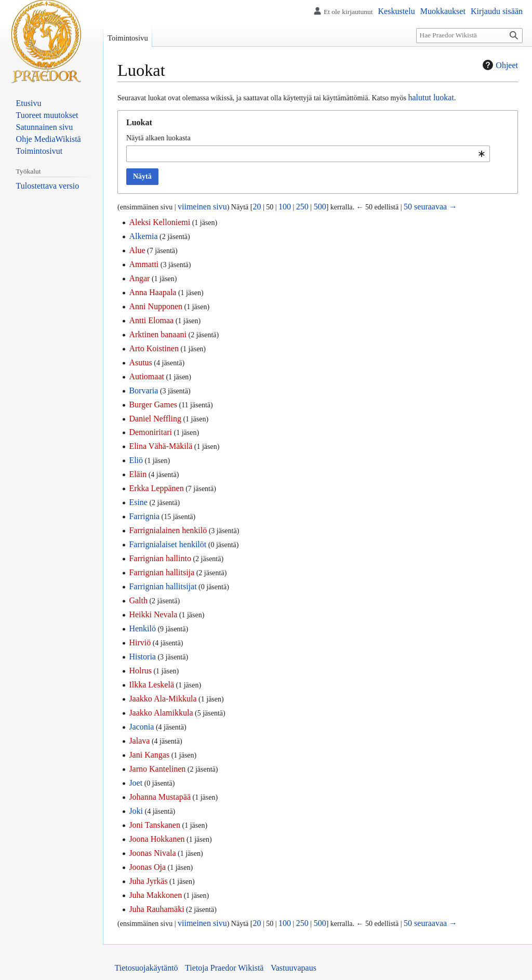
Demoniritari (150, 432)
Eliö (136, 460)
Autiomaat (147, 376)
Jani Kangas (149, 755)
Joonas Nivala (152, 853)
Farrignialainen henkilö (168, 530)
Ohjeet (499, 65)
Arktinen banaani (158, 334)
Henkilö (142, 628)
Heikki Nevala (153, 614)
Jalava (139, 741)
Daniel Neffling (155, 419)
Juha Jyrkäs (148, 881)
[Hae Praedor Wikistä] (469, 36)
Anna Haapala (152, 292)
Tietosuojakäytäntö (147, 968)
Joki (136, 811)
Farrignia (144, 516)
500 (320, 207)
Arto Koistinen (154, 348)
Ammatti (144, 264)
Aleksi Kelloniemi (159, 222)
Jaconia (141, 727)
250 (302, 207)
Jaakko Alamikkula (161, 713)
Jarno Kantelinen (157, 769)
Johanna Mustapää (160, 797)
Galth (138, 600)
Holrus (140, 671)
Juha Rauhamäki (156, 909)
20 (257, 207)
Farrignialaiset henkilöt (168, 544)
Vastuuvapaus (294, 968)
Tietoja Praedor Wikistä (224, 968)
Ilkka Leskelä (151, 685)
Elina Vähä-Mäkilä (161, 446)
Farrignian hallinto (160, 558)
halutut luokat (431, 97)
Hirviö (140, 643)
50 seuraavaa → (430, 207)
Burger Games (153, 405)
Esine (138, 502)
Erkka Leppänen (156, 488)
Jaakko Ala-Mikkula (163, 699)
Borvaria (143, 390)
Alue (137, 250)
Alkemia (143, 236)
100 (285, 207)
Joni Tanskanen (155, 825)
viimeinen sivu (202, 207)
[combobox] (308, 154)
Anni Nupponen (156, 306)
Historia (142, 657)
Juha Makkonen (155, 895)
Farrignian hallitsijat (163, 586)
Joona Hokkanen (157, 839)
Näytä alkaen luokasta (158, 138)
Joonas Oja (147, 867)
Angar (139, 278)
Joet (136, 783)
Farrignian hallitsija (162, 572)
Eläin (138, 474)
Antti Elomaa (151, 320)
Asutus (140, 362)
